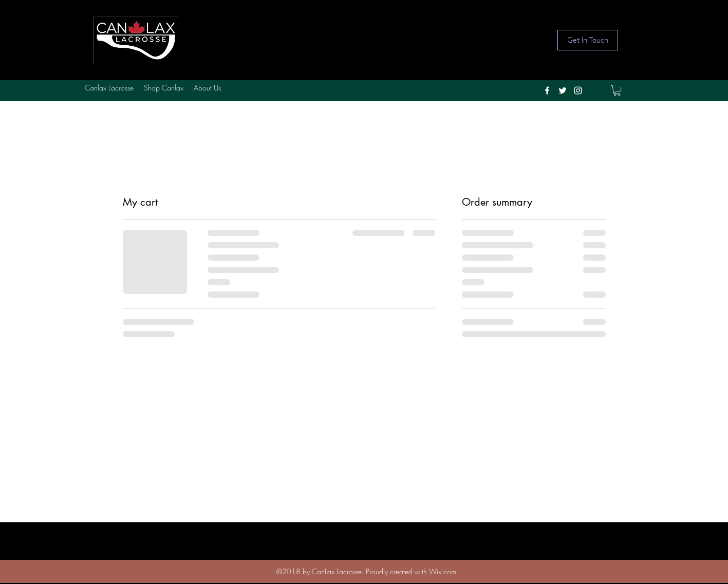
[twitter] (563, 90)
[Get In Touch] (588, 40)
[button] (617, 90)
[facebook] (547, 90)
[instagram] (578, 90)
